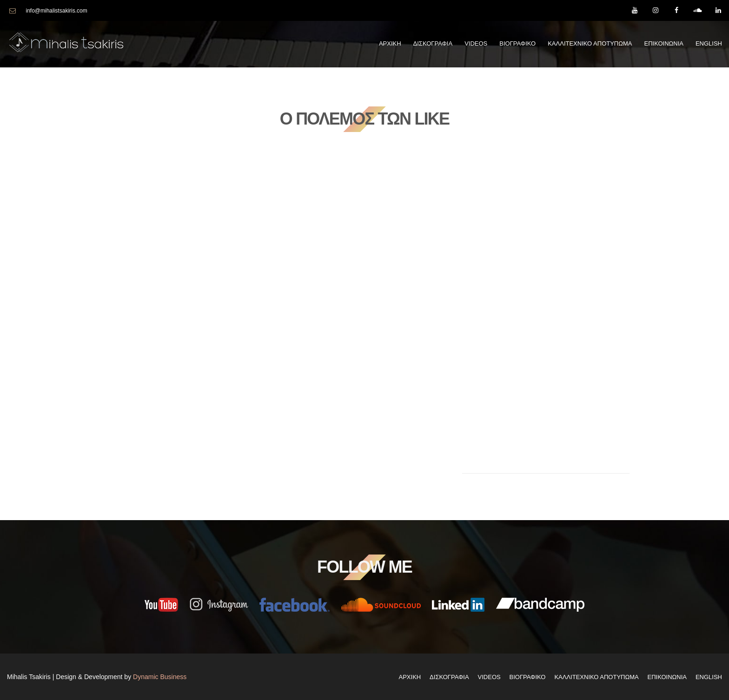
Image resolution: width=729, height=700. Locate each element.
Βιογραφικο (517, 43)
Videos (476, 43)
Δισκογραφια (433, 43)
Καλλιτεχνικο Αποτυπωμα (590, 43)
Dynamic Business (160, 676)
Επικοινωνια (663, 43)
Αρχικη (390, 43)
